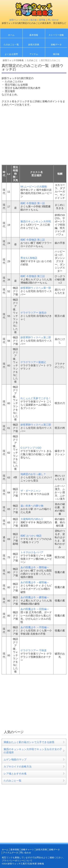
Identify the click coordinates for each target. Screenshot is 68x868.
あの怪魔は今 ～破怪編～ (35, 582)
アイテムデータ (11, 853)
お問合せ (39, 858)
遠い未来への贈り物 (32, 506)
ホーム (11, 35)
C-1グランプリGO (31, 448)
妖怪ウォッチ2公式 (19, 20)
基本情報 (34, 35)
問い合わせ (53, 20)
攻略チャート (28, 850)
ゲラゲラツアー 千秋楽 (34, 650)
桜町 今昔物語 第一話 (33, 203)
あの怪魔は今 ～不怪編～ (35, 627)
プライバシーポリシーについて (17, 861)
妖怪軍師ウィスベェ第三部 (36, 425)
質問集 (42, 20)
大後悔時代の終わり (32, 519)
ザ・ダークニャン (31, 491)
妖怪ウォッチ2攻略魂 (13, 60)
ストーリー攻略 (56, 35)
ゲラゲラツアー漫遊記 (33, 362)
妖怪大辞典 (34, 45)
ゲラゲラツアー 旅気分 (34, 313)
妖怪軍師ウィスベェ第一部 (36, 288)
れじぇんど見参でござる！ (36, 398)
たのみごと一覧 (11, 45)
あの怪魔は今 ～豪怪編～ (35, 597)
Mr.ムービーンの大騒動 (34, 187)
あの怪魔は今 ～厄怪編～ (35, 609)
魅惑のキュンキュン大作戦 (36, 221)
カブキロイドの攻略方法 (18, 766)
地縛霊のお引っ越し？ (33, 474)
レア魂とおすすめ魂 (15, 774)
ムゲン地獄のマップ (15, 759)
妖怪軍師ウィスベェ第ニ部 (36, 337)
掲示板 (34, 20)
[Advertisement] (32, 135)
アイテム (34, 54)
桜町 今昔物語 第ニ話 (33, 240)
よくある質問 (11, 54)
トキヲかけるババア (32, 552)
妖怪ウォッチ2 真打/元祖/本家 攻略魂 (26, 864)
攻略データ (56, 45)
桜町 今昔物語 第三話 (33, 276)
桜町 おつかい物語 (31, 536)
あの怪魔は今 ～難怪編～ (35, 567)
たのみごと (32, 60)
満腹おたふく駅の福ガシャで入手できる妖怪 (29, 742)
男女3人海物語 (29, 258)
